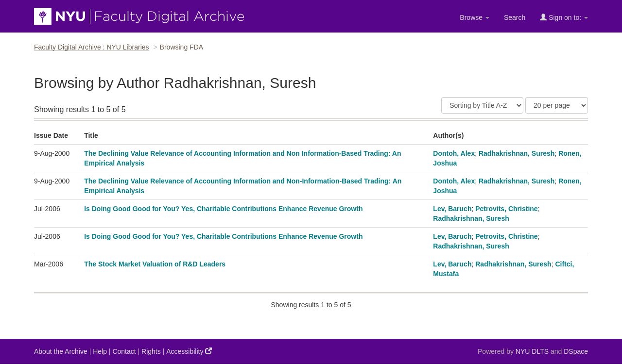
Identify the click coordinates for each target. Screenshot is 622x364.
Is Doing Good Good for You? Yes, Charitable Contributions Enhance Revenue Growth (223, 209)
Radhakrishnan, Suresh (517, 153)
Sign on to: (564, 17)
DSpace (576, 351)
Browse (475, 17)
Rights (151, 351)
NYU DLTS (532, 351)
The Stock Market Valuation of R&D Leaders (155, 264)
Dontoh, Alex (454, 153)
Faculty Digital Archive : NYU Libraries (92, 47)
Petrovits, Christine (506, 209)
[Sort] (482, 105)
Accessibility (189, 351)
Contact (124, 351)
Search (515, 17)
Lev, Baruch (452, 209)
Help (100, 351)
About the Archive (61, 351)
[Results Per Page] (557, 105)
